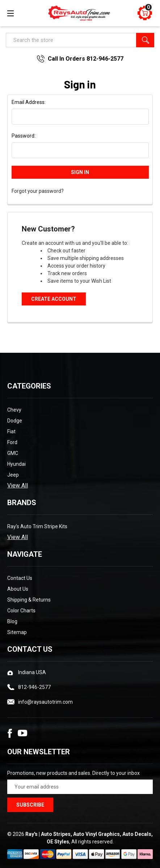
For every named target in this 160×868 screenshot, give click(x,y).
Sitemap (17, 632)
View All (18, 485)
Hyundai (16, 464)
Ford (12, 442)
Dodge (15, 421)
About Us (18, 589)
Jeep (13, 475)
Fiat (11, 431)
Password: (24, 136)
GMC (13, 453)
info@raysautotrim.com (45, 702)
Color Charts (21, 611)
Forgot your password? (38, 191)
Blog (12, 621)
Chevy (14, 410)
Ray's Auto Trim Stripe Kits (37, 526)
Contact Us (20, 578)
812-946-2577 (34, 687)
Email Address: (29, 102)
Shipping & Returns (29, 600)
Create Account (54, 299)
